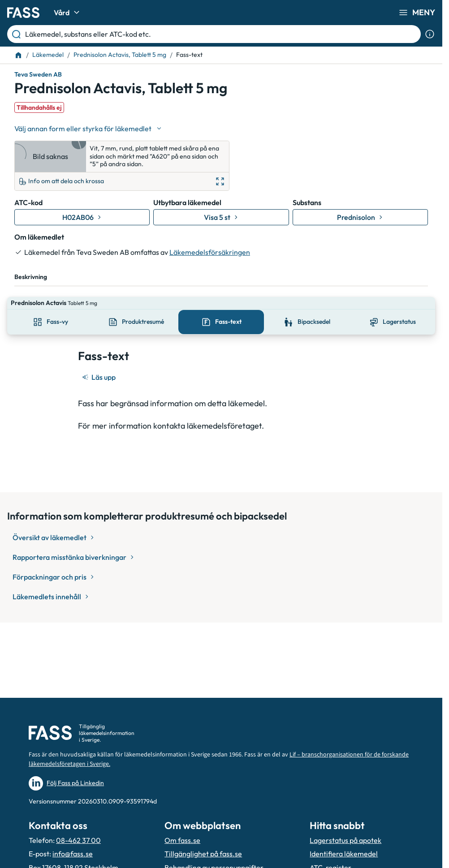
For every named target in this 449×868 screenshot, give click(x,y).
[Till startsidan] (18, 55)
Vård (68, 13)
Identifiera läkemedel (344, 854)
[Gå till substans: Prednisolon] (360, 217)
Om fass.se (182, 840)
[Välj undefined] (89, 129)
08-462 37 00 (78, 840)
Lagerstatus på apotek (345, 840)
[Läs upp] (99, 365)
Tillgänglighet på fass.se (203, 854)
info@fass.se (73, 854)
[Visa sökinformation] (430, 34)
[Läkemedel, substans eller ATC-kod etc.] (221, 34)
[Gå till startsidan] (23, 13)
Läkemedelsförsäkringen (210, 252)
